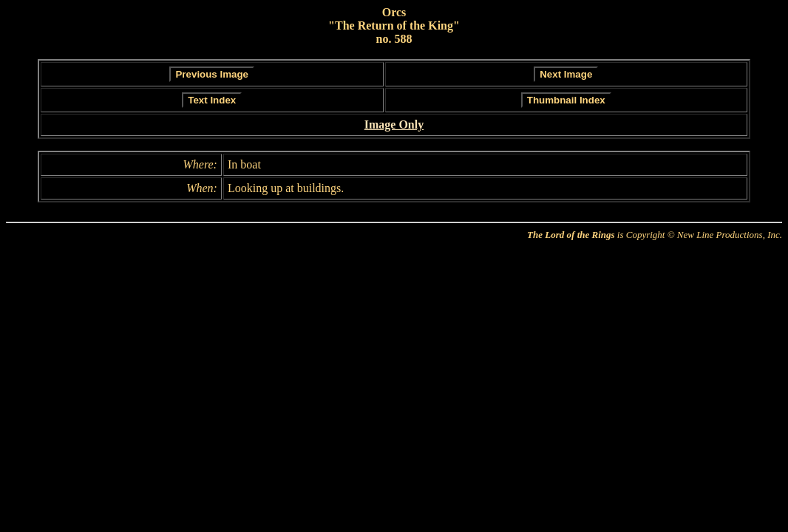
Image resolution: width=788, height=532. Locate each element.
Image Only (394, 125)
